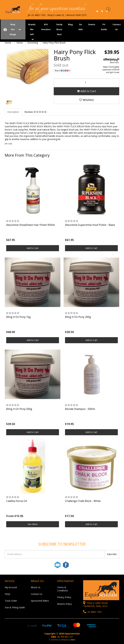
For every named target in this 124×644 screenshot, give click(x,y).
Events (92, 24)
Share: (62, 71)
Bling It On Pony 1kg (18, 317)
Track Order (11, 601)
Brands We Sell (32, 29)
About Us (36, 587)
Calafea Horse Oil (17, 501)
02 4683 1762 (92, 612)
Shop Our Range (13, 29)
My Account (11, 587)
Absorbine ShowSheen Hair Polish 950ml (30, 225)
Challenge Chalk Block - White (83, 501)
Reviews (35, 112)
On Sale (81, 27)
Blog (70, 24)
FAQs (8, 594)
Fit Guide (104, 27)
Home (8, 43)
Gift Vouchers (46, 27)
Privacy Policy (64, 597)
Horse (20, 43)
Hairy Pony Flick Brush (54, 43)
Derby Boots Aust (59, 29)
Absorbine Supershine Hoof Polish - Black (90, 225)
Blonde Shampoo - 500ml (80, 409)
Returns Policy (64, 604)
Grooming (33, 43)
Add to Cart (87, 91)
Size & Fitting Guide (15, 607)
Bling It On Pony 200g (78, 317)
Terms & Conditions (63, 589)
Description (13, 112)
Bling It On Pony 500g (19, 409)
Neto (73, 640)
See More (33, 524)
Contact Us (117, 27)
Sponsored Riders (40, 601)
